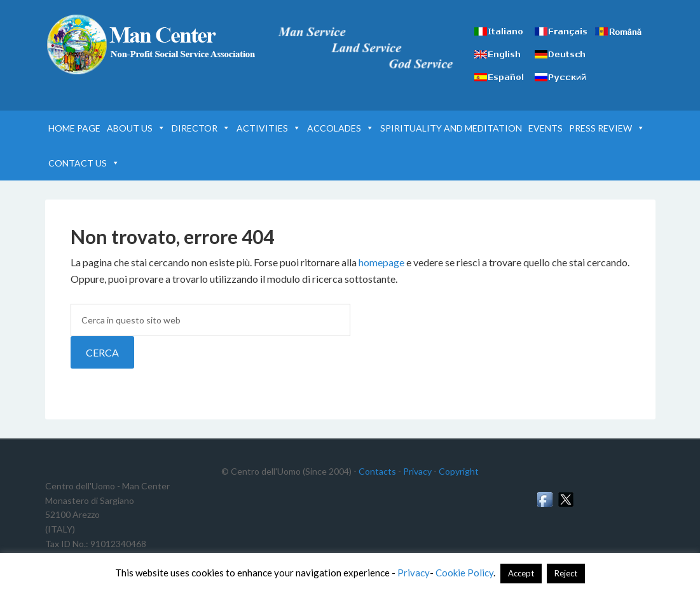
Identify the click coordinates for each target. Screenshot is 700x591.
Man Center (153, 44)
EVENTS (546, 128)
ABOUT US (136, 128)
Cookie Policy (464, 573)
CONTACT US (84, 163)
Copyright (459, 471)
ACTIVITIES (269, 128)
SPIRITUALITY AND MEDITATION (451, 128)
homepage (381, 262)
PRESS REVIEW (607, 128)
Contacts (377, 471)
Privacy (417, 471)
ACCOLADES (340, 128)
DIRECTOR (201, 128)
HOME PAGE (74, 128)
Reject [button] (566, 573)
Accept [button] (521, 573)
